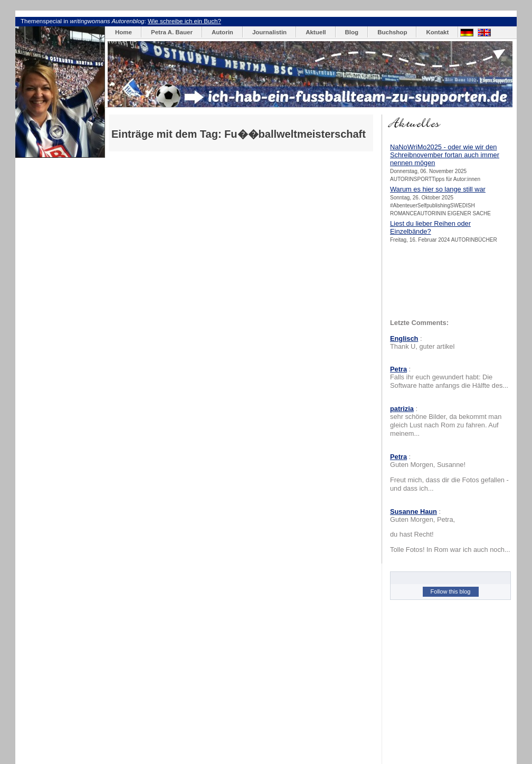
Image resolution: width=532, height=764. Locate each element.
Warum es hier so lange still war (438, 189)
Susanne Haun (414, 512)
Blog (352, 32)
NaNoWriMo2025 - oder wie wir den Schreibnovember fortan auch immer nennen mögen (445, 155)
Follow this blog (451, 591)
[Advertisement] (235, 121)
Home (123, 32)
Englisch (404, 338)
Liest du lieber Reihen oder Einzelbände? (430, 227)
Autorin (222, 32)
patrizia (402, 409)
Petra (398, 369)
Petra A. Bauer (172, 32)
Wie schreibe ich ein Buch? (184, 21)
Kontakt (437, 32)
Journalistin (269, 32)
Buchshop (392, 32)
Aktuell (316, 32)
